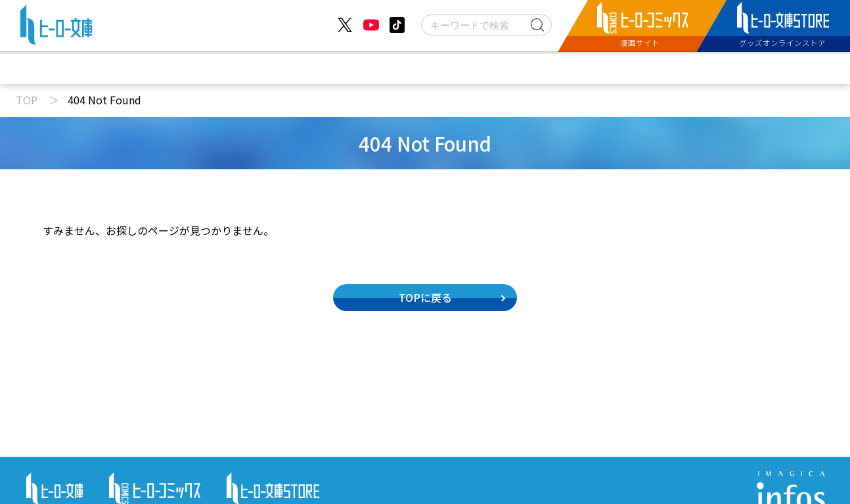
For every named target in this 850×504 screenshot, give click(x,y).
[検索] (486, 25)
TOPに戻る (425, 297)
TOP (27, 100)
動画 (319, 68)
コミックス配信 (494, 68)
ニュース (244, 68)
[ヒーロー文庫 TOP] (56, 28)
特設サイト (600, 68)
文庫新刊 (393, 68)
